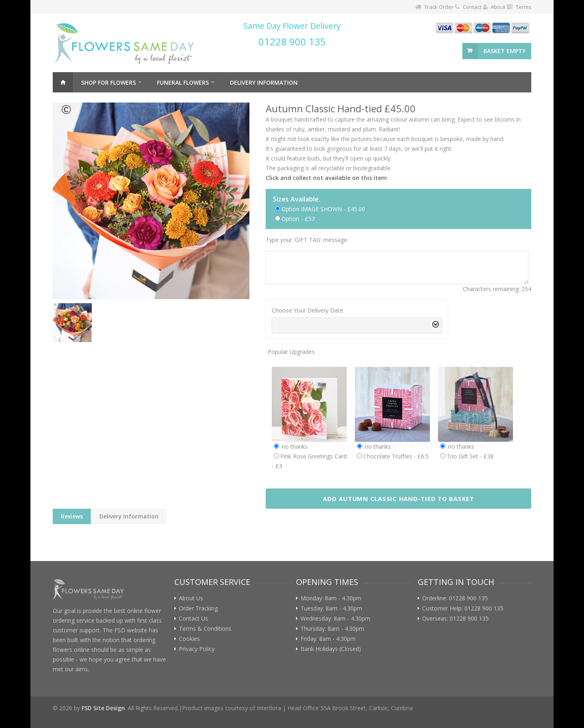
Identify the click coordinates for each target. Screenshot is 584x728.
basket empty (505, 51)
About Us (191, 598)
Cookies (189, 639)
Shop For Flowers (108, 82)
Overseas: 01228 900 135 (455, 619)
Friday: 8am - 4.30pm (328, 639)
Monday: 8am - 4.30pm (331, 598)
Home (63, 82)
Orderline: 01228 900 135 (455, 598)
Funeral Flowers (183, 82)
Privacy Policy (197, 649)
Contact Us (193, 619)
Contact (472, 7)
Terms (524, 7)
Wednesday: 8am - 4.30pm (335, 619)
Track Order (439, 7)
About (498, 7)
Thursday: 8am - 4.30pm (332, 629)
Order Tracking (198, 608)
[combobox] (357, 325)
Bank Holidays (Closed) (331, 649)
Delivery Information (264, 82)
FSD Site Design (103, 708)
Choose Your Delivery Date (307, 310)
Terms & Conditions (205, 629)
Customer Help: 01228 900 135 (463, 608)
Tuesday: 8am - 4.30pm (331, 608)
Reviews (72, 516)
